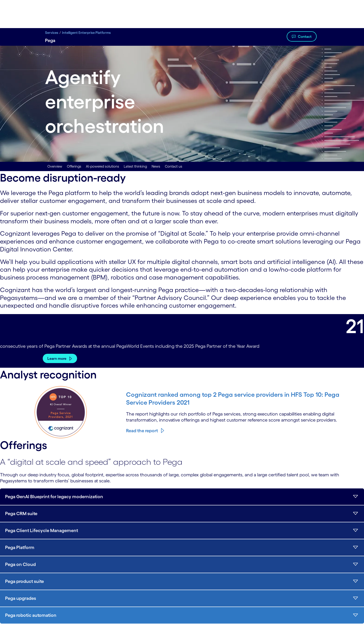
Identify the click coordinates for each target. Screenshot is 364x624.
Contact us (174, 166)
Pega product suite (24, 581)
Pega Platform (20, 547)
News (156, 166)
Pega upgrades (21, 598)
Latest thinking (135, 166)
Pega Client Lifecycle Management (42, 530)
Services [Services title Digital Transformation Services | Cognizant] (52, 33)
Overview (55, 166)
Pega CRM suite (21, 513)
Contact (305, 36)
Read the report (142, 431)
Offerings (74, 166)
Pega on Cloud (20, 564)
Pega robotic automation (31, 615)
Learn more (57, 358)
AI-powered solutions (102, 166)
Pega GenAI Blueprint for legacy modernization (54, 497)
